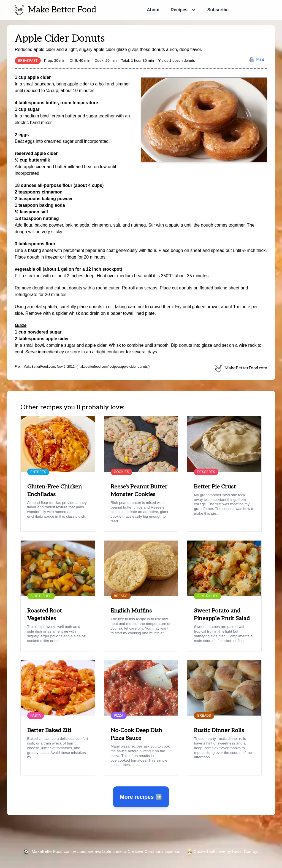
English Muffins (131, 611)
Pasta (36, 716)
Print (257, 59)
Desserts (206, 472)
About (153, 10)
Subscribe (218, 10)
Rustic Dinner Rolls (219, 730)
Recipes (179, 10)
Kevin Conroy (245, 851)
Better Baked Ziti (49, 730)
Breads (121, 596)
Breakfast (28, 61)
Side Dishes (41, 596)
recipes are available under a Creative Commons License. (106, 851)
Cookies (122, 472)
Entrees (38, 472)
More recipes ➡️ (141, 797)
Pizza (119, 716)
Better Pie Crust (215, 487)
